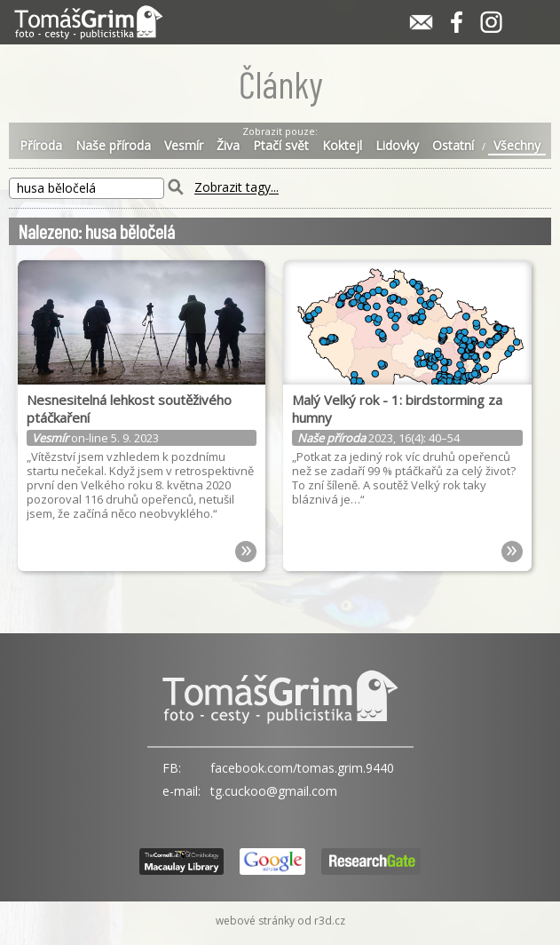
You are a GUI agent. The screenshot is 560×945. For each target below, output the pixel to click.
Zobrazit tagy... (237, 188)
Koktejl (342, 146)
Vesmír (184, 146)
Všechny (517, 146)
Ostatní (453, 146)
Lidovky (397, 146)
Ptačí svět (281, 146)
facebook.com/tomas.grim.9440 (302, 768)
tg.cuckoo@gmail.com (274, 791)
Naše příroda (113, 146)
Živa (228, 146)
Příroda (41, 146)
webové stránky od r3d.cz (280, 921)
